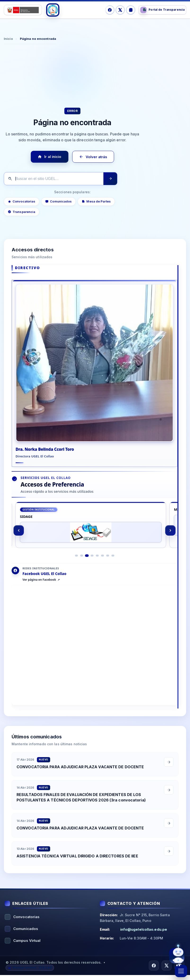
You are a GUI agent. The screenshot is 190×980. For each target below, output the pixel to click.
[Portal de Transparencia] (162, 10)
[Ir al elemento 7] (108, 566)
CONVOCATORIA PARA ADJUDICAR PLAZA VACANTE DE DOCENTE (80, 777)
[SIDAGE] (91, 533)
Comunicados (58, 201)
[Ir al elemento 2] (82, 566)
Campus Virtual (27, 945)
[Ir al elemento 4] (92, 566)
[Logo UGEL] (53, 10)
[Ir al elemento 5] (97, 566)
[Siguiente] (170, 539)
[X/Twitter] (120, 10)
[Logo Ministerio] (23, 10)
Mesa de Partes (96, 201)
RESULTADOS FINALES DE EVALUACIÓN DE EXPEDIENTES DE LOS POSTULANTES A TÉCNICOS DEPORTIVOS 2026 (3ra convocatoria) (81, 808)
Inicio (8, 39)
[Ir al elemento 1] (76, 566)
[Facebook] (110, 10)
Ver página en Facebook (39, 590)
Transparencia (22, 212)
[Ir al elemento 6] (102, 566)
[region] (95, 539)
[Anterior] (19, 539)
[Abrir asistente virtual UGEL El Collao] (177, 955)
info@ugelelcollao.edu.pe (144, 934)
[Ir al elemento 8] (113, 566)
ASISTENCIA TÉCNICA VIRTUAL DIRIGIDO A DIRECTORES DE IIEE (77, 866)
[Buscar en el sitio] (54, 179)
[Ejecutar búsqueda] (110, 179)
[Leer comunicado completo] (169, 772)
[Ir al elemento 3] (87, 566)
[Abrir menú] (181, 971)
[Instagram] (131, 10)
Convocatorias (22, 201)
